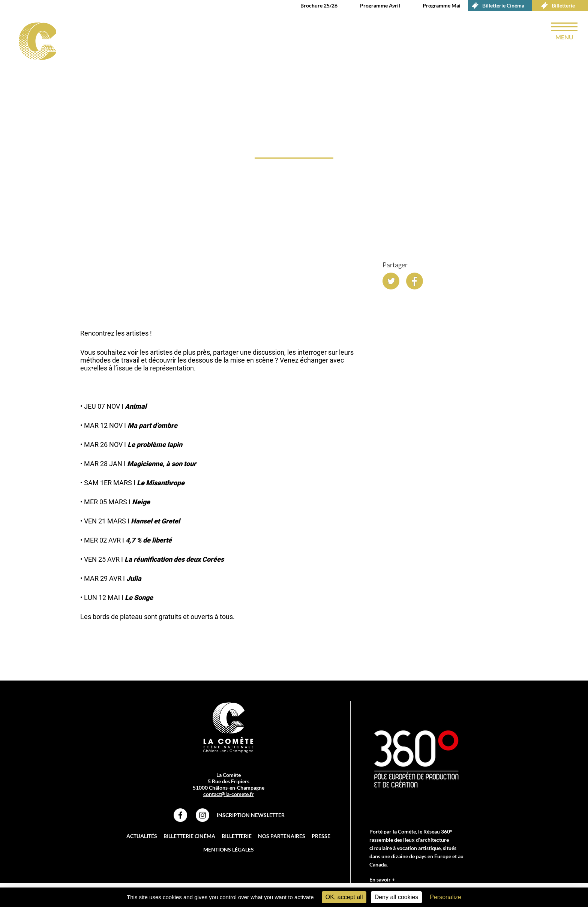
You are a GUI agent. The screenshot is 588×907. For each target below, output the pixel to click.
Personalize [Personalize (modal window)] (445, 897)
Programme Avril (380, 5)
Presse (321, 836)
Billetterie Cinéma (496, 6)
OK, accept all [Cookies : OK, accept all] (344, 897)
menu (564, 37)
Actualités (142, 836)
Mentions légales (229, 849)
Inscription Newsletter (251, 815)
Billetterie (556, 6)
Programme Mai (442, 5)
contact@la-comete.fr (229, 794)
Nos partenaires (282, 836)
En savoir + (382, 879)
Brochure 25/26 (319, 5)
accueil (83, 245)
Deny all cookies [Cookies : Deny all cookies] (397, 897)
